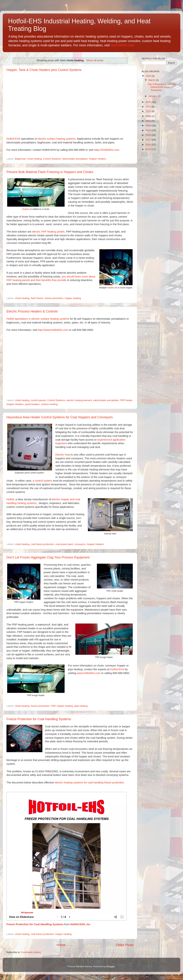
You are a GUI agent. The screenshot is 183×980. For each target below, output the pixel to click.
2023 (149, 111)
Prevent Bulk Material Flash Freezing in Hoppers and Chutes (50, 172)
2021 (149, 121)
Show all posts (95, 60)
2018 (149, 135)
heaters (111, 288)
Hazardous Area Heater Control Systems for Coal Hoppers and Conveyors (60, 417)
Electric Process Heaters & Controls (32, 311)
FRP (53, 706)
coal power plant (64, 544)
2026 (149, 76)
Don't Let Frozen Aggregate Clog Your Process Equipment (48, 557)
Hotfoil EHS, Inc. (81, 924)
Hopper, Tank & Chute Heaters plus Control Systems (44, 70)
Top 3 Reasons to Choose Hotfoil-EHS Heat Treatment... (162, 87)
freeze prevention (54, 298)
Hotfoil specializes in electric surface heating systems (38, 319)
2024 (149, 107)
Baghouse (20, 159)
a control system (42, 481)
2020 (149, 126)
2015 (149, 149)
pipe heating (81, 706)
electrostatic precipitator (75, 159)
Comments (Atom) (31, 952)
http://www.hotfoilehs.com (53, 330)
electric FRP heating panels (48, 232)
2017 (149, 140)
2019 (149, 130)
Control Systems (52, 159)
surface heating (49, 404)
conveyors (80, 544)
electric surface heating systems (57, 139)
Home (61, 945)
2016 (149, 145)
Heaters (26, 209)
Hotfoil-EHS (13, 139)
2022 (149, 116)
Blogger (111, 966)
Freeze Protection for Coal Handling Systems (39, 719)
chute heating (35, 159)
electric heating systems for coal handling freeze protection (89, 783)
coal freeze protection (42, 544)
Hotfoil (10, 499)
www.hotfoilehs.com (89, 673)
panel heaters (32, 404)
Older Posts (125, 945)
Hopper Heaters (98, 159)
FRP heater (126, 400)
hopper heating (73, 298)
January (153, 96)
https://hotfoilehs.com (107, 150)
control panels (38, 400)
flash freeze (37, 298)
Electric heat (63, 455)
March (152, 80)
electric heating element (79, 400)
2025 (149, 102)
